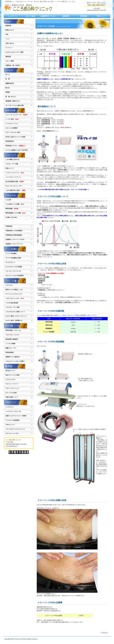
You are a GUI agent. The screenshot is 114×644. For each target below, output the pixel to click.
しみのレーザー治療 (12, 164)
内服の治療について (12, 397)
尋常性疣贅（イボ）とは (13, 330)
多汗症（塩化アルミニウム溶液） (16, 137)
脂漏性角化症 (10, 83)
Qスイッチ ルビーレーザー (14, 186)
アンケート (9, 48)
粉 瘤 (8, 79)
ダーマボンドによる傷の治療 (15, 105)
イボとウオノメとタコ (12, 335)
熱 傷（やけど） (11, 97)
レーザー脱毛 (12, 119)
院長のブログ (10, 30)
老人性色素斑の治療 (15, 182)
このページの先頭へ (104, 633)
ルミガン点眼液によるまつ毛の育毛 (17, 150)
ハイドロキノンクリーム (13, 177)
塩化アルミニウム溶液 (12, 375)
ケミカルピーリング (12, 124)
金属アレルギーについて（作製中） (17, 416)
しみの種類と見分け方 (12, 159)
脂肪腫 (8, 92)
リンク (8, 39)
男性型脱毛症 (11, 141)
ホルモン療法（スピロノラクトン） (17, 316)
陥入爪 (8, 88)
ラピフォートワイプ (12, 384)
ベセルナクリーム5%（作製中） (16, 361)
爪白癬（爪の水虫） (12, 217)
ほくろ (8, 74)
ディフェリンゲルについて (14, 294)
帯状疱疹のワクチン (17, 146)
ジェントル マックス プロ (17, 115)
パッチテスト (10, 407)
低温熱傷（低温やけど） (13, 101)
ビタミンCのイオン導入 (13, 132)
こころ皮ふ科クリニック (29, 7)
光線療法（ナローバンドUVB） (15, 239)
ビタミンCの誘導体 (12, 128)
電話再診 (8, 57)
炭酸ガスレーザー (11, 348)
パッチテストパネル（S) (13, 411)
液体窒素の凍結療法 (12, 339)
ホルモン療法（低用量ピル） (15, 320)
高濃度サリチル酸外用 (13, 357)
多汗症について (10, 371)
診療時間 (8, 26)
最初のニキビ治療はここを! (14, 290)
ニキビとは (9, 285)
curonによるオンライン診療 (14, 52)
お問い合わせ (10, 43)
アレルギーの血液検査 (12, 420)
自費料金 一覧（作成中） (13, 65)
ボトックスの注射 (11, 393)
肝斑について (10, 168)
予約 (8, 34)
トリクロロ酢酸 (10, 344)
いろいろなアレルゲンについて (15, 429)
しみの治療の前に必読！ (15, 190)
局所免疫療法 (10, 352)
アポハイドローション (13, 388)
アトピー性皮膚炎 (11, 253)
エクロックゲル (10, 379)
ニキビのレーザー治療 (12, 307)
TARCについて (10, 425)
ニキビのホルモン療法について (15, 312)
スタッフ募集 (10, 61)
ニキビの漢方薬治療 (12, 303)
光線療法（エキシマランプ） (15, 244)
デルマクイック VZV (13, 433)
